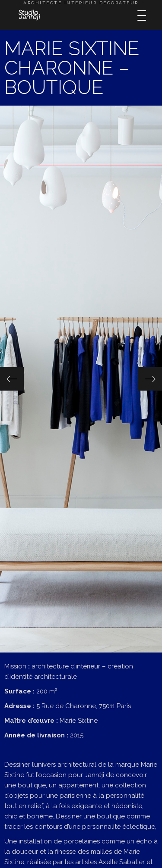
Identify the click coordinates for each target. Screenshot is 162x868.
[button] (12, 379)
